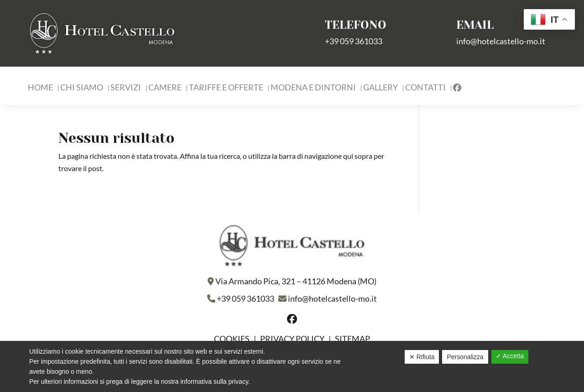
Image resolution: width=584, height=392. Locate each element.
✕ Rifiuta (422, 357)
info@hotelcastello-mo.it (501, 41)
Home (40, 88)
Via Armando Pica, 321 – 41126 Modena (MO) (296, 281)
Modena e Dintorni (313, 88)
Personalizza (465, 357)
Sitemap (352, 339)
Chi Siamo (82, 88)
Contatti (425, 88)
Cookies (232, 339)
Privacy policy (292, 339)
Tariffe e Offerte (226, 88)
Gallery (381, 88)
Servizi (126, 88)
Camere (165, 88)
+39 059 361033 (354, 41)
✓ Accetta (510, 356)
